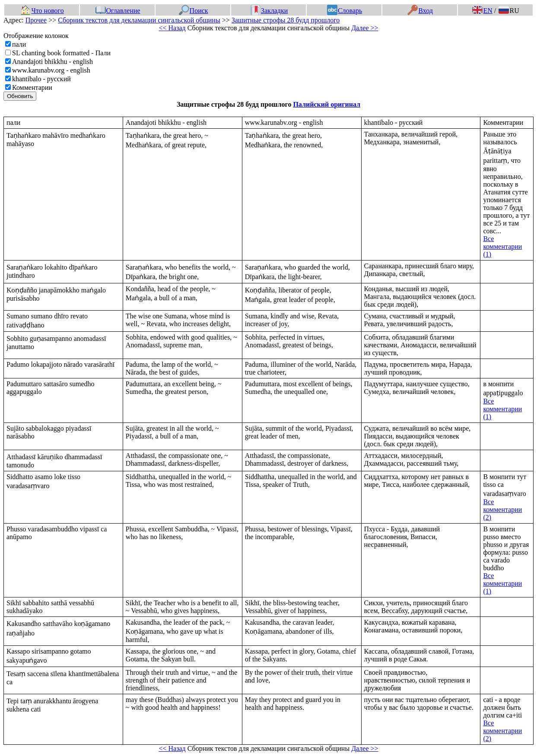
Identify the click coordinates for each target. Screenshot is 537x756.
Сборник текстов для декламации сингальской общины (139, 20)
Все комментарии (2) (502, 510)
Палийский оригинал (327, 104)
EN (482, 11)
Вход (420, 11)
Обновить (20, 96)
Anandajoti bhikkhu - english (52, 62)
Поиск (194, 11)
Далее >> (365, 28)
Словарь (345, 11)
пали (19, 44)
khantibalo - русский (41, 79)
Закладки (269, 11)
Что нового (42, 11)
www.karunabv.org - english (51, 70)
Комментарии (32, 87)
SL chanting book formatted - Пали (61, 53)
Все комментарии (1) (502, 246)
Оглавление (118, 11)
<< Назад (172, 28)
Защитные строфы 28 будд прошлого (286, 20)
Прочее (36, 20)
